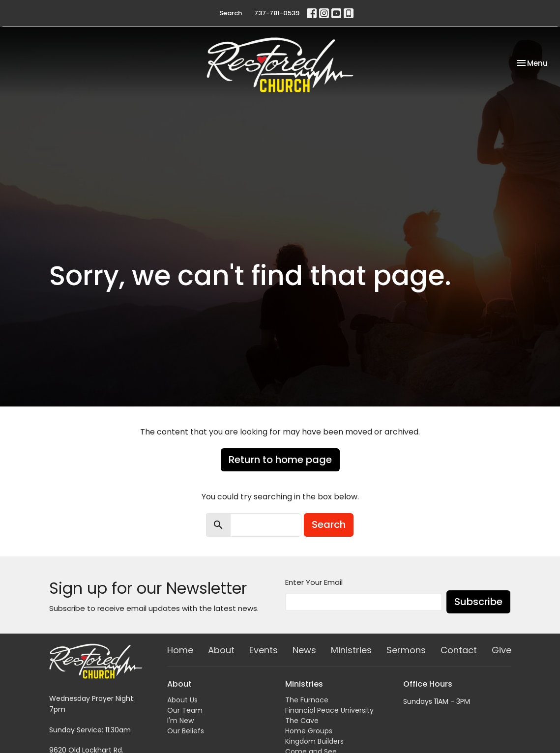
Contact (459, 650)
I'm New (180, 721)
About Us (182, 700)
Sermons (406, 650)
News (304, 650)
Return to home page (280, 460)
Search (231, 13)
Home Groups (309, 731)
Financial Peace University (329, 710)
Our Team (185, 710)
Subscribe (478, 602)
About (221, 650)
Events (264, 650)
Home (180, 650)
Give (501, 650)
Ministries (351, 650)
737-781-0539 (277, 13)
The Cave (302, 721)
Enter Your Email (314, 582)
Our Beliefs (186, 731)
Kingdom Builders (314, 741)
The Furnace (307, 700)
